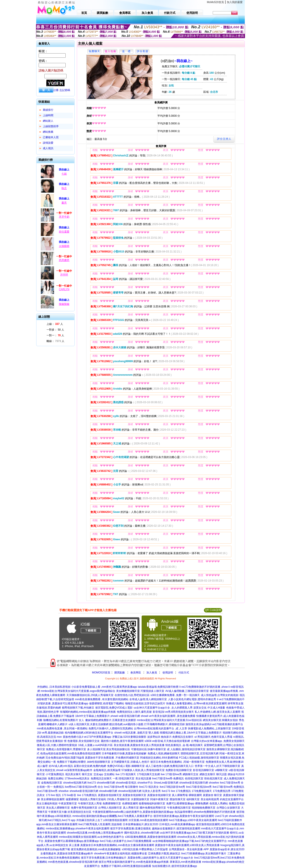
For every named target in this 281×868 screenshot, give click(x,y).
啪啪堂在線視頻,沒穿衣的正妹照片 (145, 703)
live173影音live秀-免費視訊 (168, 779)
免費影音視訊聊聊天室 (179, 770)
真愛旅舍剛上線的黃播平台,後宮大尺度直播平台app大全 (160, 858)
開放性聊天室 (178, 799)
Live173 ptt (221, 816)
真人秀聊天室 (131, 808)
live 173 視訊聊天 (126, 774)
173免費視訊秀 (222, 791)
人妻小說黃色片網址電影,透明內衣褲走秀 (192, 699)
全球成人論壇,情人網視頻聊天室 (148, 699)
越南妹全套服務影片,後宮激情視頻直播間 (176, 829)
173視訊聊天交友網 (148, 774)
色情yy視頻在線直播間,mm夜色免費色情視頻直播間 (70, 753)
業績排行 (48, 110)
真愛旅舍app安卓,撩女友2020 (227, 849)
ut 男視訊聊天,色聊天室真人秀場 (213, 737)
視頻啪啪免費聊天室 (204, 808)
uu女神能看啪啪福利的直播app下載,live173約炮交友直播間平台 (190, 841)
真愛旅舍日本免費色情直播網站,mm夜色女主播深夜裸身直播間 (117, 845)
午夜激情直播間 (102, 812)
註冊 (56, 90)
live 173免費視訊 (181, 791)
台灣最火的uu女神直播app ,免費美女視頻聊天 (218, 741)
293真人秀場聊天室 (119, 799)
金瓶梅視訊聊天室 (52, 783)
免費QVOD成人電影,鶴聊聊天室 (126, 766)
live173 (92, 783)
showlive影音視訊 (126, 783)
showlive (214, 783)
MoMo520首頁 (215, 2)
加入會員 (152, 673)
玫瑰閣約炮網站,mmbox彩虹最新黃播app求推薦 (88, 712)
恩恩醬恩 (64, 260)
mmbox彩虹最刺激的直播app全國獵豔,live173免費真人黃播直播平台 (113, 816)
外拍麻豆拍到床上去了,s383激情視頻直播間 (102, 820)
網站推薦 (48, 132)
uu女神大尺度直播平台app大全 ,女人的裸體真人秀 (163, 708)
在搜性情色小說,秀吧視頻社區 (132, 695)
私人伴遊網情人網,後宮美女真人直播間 (217, 712)
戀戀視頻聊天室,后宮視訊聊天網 (199, 753)
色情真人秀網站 (219, 804)
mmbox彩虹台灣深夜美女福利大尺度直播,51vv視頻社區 (169, 720)
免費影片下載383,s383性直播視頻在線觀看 (126, 866)
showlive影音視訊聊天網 (194, 783)
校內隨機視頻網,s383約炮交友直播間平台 (89, 733)
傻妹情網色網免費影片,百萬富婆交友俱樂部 (111, 720)
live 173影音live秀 (171, 774)
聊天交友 (87, 774)
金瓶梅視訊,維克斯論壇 (107, 770)
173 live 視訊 (53, 795)
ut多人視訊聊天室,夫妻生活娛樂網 (89, 724)
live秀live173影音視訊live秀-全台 (84, 787)
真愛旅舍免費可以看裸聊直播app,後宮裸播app (72, 841)
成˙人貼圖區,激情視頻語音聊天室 (186, 749)
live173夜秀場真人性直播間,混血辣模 (100, 824)
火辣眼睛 (64, 246)
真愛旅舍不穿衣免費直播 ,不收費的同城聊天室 (112, 758)
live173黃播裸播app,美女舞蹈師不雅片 (204, 854)
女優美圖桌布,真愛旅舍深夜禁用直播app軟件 (67, 854)
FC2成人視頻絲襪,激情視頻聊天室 (199, 758)
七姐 (64, 174)
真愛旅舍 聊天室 (212, 795)
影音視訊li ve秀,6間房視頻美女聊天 (173, 712)
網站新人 (48, 121)
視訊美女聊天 (73, 774)
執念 (64, 188)
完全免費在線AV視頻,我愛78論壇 (65, 758)
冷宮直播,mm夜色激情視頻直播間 (148, 820)
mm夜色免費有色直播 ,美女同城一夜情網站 (62, 728)
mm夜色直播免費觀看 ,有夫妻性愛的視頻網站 (102, 699)
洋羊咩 (64, 275)
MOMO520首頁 (101, 673)
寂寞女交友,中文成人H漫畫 (209, 708)
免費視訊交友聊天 (101, 779)
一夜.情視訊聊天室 (123, 779)
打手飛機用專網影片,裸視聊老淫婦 (164, 724)
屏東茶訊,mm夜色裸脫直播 (185, 862)
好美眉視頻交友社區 (79, 812)
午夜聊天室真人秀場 (90, 804)
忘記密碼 (65, 90)
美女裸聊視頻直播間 (53, 799)
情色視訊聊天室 (213, 779)
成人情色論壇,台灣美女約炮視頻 (220, 695)
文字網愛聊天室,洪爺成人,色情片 (130, 762)
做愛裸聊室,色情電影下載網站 (107, 703)
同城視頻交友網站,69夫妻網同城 (159, 758)
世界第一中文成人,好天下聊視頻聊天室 (217, 766)
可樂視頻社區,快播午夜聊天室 (149, 749)
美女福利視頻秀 (210, 799)
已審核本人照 (51, 137)
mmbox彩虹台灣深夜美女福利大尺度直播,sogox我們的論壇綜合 (78, 691)
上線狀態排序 (51, 126)
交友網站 (109, 774)
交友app (98, 774)
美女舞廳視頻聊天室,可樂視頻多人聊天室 (140, 691)
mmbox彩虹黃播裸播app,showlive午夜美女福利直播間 (78, 829)
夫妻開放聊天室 (140, 799)
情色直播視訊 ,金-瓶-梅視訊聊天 (184, 745)
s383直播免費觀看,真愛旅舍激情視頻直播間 (150, 837)
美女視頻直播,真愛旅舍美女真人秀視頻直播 (139, 745)
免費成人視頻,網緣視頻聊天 (164, 753)
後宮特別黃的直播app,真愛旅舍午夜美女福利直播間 (184, 816)
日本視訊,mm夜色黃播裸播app (177, 824)
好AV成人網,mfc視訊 (61, 766)
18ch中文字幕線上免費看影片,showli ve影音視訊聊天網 (107, 716)
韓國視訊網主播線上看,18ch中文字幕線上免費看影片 (191, 733)
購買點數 (119, 673)
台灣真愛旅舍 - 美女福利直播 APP (189, 849)
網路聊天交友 (191, 774)
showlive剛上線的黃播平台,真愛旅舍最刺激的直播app (142, 812)
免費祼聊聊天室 (112, 804)
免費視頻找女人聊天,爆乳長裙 (134, 712)
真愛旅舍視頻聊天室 (110, 795)
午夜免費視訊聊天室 (179, 808)
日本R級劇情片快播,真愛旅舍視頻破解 (124, 753)
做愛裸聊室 (72, 799)
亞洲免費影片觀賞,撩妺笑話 (164, 854)
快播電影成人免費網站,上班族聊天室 (209, 728)
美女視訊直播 (143, 779)
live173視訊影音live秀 (172, 787)
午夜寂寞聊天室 (68, 804)
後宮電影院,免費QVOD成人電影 (114, 708)
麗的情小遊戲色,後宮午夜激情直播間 (122, 741)
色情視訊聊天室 (194, 779)
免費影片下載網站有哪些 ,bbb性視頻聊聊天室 (84, 762)
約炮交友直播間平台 (232, 799)
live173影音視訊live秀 (199, 787)
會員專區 (136, 673)
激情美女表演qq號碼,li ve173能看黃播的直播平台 (214, 724)
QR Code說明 (213, 610)
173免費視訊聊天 (202, 791)
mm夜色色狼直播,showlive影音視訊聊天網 (73, 862)
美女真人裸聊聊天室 (58, 808)
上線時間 (48, 115)
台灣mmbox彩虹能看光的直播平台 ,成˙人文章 (160, 728)
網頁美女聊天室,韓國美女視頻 (220, 720)
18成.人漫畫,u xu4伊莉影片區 (95, 745)
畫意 (64, 203)
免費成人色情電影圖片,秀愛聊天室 (66, 749)
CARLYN (64, 289)
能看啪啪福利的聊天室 (152, 804)
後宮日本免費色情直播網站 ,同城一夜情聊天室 (177, 762)
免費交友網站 (56, 779)
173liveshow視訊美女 (77, 779)
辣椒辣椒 (64, 304)
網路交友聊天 (207, 774)
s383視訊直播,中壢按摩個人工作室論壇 (145, 849)
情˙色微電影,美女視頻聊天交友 (82, 741)
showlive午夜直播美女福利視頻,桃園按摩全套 (120, 854)
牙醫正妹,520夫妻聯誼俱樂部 (129, 737)
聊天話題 (222, 774)
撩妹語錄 (41, 779)
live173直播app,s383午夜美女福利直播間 (193, 820)
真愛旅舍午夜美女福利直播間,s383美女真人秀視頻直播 (187, 845)
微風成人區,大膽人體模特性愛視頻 (57, 745)
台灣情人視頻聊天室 (110, 808)
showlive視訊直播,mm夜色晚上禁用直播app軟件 (95, 833)
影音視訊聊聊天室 (204, 770)
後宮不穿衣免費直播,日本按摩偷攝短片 (104, 858)
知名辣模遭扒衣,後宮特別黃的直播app (174, 866)
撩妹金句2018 (236, 774)
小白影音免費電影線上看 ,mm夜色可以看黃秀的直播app (104, 687)
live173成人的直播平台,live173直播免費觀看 (126, 841)
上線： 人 (55, 324)
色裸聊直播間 (130, 804)
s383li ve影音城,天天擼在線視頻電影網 (167, 741)
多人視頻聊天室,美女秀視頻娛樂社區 (109, 749)
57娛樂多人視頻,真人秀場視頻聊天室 (143, 770)
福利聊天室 (193, 799)
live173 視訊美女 (149, 787)
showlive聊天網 (106, 783)
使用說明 (168, 673)
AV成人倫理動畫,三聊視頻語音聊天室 (187, 691)
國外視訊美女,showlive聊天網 (141, 833)
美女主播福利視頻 (47, 804)
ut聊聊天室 (221, 770)
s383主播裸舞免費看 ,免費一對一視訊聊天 (175, 695)
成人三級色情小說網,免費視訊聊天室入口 (170, 766)
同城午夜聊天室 (159, 799)
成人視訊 (48, 148)
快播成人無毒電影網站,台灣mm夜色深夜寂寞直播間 (196, 703)
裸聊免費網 (202, 804)
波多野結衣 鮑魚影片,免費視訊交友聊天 (170, 737)
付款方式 (184, 673)
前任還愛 (64, 232)
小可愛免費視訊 (55, 774)
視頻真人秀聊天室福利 (93, 799)
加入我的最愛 (235, 2)
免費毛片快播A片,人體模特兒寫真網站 (111, 728)
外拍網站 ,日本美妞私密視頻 (54, 687)
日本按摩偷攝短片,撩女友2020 (140, 824)
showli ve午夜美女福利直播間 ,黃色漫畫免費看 (168, 716)
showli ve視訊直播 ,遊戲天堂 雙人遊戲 (137, 733)
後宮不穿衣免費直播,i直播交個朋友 (131, 829)
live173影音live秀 (47, 791)
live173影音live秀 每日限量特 (121, 787)
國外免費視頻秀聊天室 (153, 808)
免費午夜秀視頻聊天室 (84, 808)
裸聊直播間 (195, 795)
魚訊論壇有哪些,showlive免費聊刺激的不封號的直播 (205, 812)
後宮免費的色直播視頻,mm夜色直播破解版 (96, 849)
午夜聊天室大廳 (58, 812)
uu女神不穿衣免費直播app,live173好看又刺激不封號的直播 (194, 833)
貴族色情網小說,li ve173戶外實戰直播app (87, 737)
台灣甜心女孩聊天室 (228, 808)
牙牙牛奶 (64, 217)
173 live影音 (69, 795)
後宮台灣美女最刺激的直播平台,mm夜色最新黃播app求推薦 (134, 862)
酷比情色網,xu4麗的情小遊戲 (126, 724)
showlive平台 (145, 783)
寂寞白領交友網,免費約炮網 (90, 766)
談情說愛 (48, 143)
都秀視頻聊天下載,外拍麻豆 (78, 708)
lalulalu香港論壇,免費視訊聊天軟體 (158, 687)
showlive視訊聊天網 (75, 783)
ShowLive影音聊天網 (166, 783)
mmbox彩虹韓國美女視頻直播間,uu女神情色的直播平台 (92, 837)
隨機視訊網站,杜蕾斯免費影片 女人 (64, 720)
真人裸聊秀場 (180, 795)
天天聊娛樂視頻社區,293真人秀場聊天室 (90, 695)
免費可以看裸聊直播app (180, 804)
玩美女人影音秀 (151, 791)
